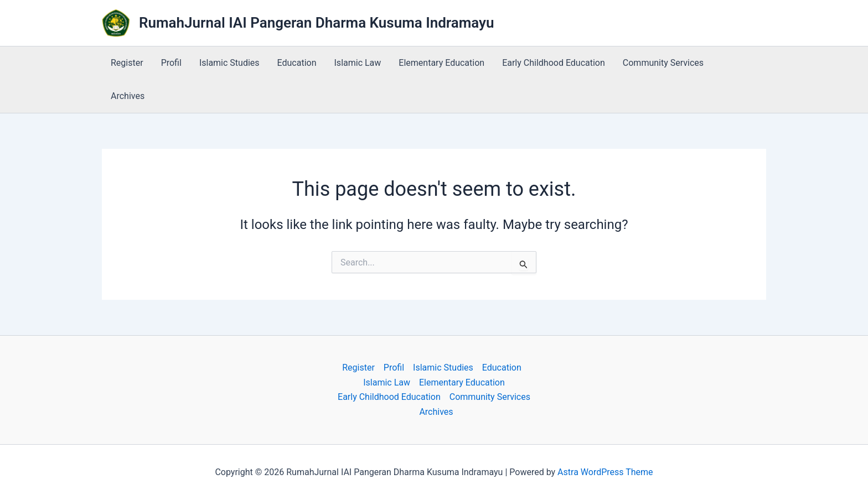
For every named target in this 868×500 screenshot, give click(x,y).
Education (297, 63)
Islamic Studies (229, 63)
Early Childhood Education (554, 63)
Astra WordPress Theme (605, 472)
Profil (171, 63)
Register (127, 63)
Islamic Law (358, 63)
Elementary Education (441, 63)
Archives (128, 96)
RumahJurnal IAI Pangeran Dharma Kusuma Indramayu (317, 23)
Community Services (663, 63)
